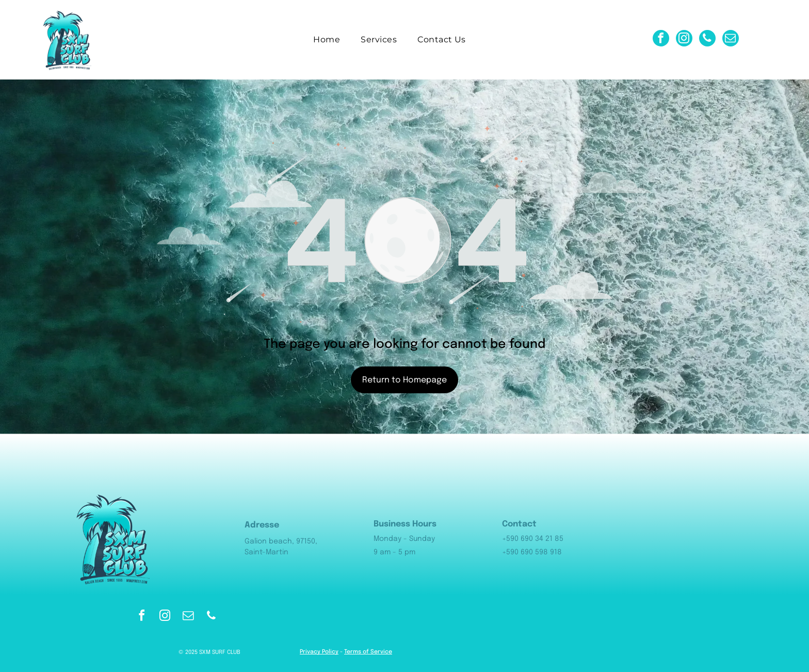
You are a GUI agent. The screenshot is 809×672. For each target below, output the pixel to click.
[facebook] (661, 39)
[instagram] (684, 39)
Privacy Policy (319, 652)
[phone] (707, 39)
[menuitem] (327, 39)
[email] (731, 39)
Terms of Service (368, 652)
